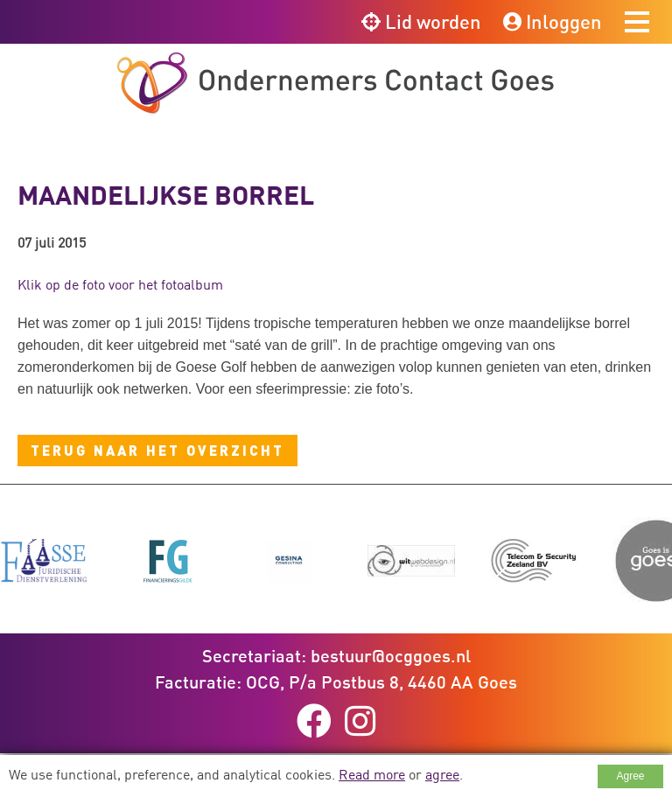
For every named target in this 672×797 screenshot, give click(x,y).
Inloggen (553, 21)
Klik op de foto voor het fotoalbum (120, 284)
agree (442, 774)
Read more (372, 774)
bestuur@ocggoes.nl (391, 655)
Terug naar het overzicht (157, 450)
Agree (630, 776)
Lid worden (421, 21)
